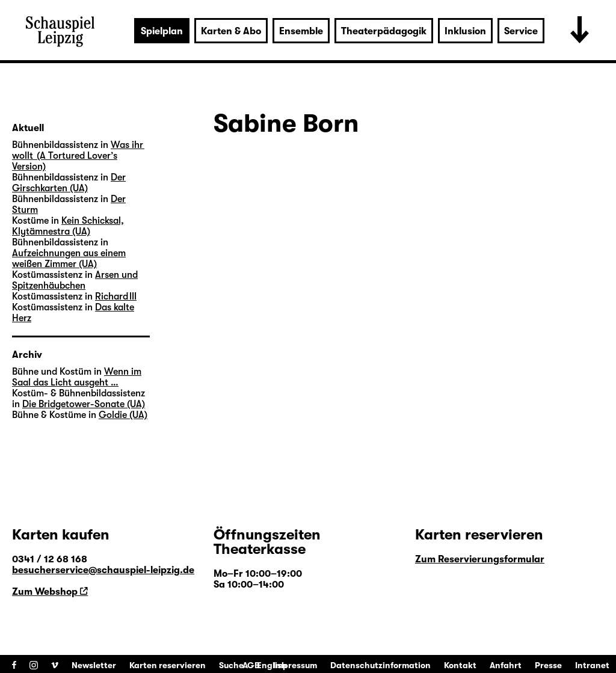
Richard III (116, 297)
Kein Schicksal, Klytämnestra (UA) (68, 226)
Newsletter (94, 665)
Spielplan (162, 31)
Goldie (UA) (123, 415)
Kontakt (460, 665)
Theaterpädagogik (384, 31)
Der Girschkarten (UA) (69, 183)
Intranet (592, 665)
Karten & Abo (231, 31)
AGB (251, 665)
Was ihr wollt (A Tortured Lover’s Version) (78, 156)
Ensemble (301, 31)
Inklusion (465, 31)
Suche (231, 665)
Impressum (295, 665)
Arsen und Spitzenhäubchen (75, 280)
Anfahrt (506, 665)
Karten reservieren (168, 665)
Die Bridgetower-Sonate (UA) (84, 404)
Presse (548, 665)
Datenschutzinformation (380, 665)
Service (521, 31)
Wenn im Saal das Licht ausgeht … (77, 377)
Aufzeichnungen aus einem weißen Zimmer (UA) (69, 259)
